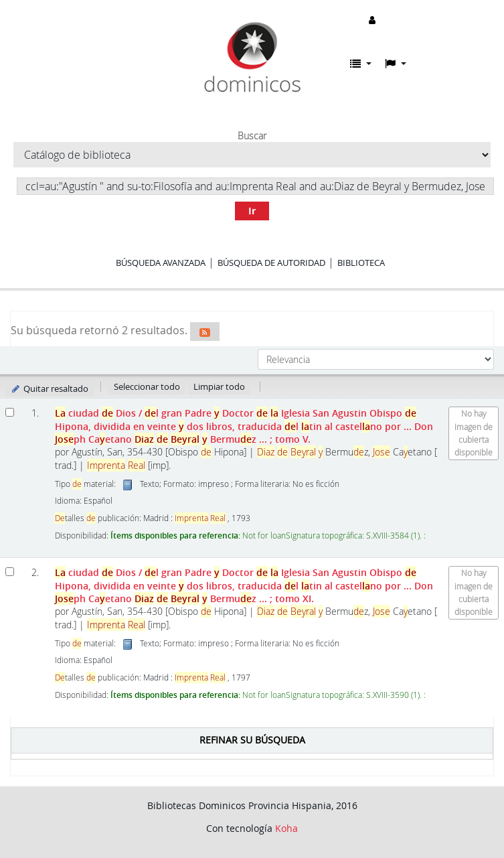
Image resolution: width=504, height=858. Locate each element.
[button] (361, 64)
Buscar (252, 136)
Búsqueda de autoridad (271, 263)
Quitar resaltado (49, 388)
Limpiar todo (219, 386)
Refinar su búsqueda (252, 740)
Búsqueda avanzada (161, 263)
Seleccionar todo (147, 386)
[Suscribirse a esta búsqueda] (205, 332)
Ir (252, 211)
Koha (286, 828)
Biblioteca (361, 263)
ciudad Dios (244, 426)
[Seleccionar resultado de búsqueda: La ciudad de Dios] (10, 412)
